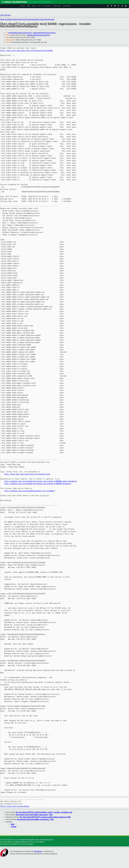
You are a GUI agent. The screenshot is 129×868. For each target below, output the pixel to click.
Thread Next (31, 19)
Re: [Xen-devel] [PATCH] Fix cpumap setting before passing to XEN (45, 817)
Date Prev (4, 19)
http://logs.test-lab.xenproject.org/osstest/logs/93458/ (27, 51)
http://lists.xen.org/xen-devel (15, 806)
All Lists (7, 15)
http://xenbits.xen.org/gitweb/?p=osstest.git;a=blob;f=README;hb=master (38, 484)
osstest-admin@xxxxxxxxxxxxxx (44, 33)
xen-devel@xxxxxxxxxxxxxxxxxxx (20, 33)
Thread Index (49, 19)
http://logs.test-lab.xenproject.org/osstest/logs (27, 474)
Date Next (12, 19)
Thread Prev (21, 19)
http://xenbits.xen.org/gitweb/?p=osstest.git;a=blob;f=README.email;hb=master (41, 481)
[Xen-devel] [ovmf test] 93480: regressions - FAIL (34, 815)
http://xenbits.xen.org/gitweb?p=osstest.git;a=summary (30, 491)
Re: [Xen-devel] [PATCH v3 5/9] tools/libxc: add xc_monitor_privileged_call (44, 812)
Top (2, 15)
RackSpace (38, 851)
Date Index (40, 19)
